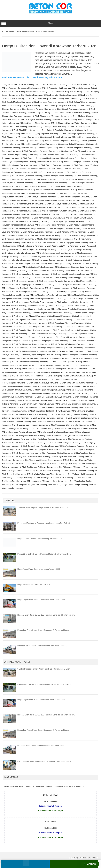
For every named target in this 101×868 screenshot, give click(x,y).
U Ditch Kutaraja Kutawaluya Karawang (65, 263)
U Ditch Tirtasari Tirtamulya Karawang (78, 471)
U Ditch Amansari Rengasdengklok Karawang (21, 88)
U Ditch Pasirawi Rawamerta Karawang (70, 337)
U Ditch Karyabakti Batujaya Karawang (48, 218)
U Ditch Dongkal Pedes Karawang (75, 158)
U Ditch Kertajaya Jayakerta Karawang (37, 232)
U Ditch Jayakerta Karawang (46, 179)
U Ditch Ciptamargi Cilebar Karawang (28, 141)
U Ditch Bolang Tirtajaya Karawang (82, 102)
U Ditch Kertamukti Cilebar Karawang (71, 232)
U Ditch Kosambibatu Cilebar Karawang (62, 246)
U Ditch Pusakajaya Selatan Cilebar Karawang (68, 369)
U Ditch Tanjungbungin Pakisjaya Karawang (39, 446)
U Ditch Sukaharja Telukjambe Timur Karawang (75, 404)
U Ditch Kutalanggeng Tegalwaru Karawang (55, 253)
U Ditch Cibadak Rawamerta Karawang (71, 109)
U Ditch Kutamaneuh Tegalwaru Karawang (38, 256)
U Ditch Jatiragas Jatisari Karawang (59, 176)
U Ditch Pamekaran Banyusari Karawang (29, 323)
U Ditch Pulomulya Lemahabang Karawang (30, 362)
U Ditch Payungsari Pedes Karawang (68, 351)
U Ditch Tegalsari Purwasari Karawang (68, 457)
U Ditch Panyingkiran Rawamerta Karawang (69, 330)
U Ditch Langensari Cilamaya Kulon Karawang (74, 267)
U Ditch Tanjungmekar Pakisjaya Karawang (48, 450)
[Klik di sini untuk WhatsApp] (51, 811)
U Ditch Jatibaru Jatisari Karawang (49, 172)
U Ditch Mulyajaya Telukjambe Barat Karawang (51, 313)
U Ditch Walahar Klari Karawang (79, 474)
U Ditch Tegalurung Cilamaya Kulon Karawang (42, 460)
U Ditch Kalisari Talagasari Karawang (73, 197)
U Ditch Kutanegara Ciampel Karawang (48, 260)
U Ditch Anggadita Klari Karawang (56, 88)
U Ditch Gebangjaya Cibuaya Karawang (81, 162)
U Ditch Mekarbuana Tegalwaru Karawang (48, 295)
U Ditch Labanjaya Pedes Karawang (38, 267)
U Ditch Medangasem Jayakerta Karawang (30, 292)
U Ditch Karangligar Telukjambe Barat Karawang (42, 207)
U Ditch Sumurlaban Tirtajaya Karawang (47, 428)
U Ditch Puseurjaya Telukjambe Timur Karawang (55, 372)
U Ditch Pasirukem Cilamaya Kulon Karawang (31, 351)
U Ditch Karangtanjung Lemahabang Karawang (41, 214)
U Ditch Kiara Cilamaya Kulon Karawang (38, 242)
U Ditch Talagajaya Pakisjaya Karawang (19, 432)
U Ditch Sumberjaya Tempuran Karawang (30, 425)
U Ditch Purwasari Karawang (34, 369)
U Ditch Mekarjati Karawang (79, 295)
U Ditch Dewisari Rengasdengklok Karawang (40, 158)
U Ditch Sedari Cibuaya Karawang (81, 386)
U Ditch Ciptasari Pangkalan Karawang (62, 141)
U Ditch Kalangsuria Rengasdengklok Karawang (56, 190)
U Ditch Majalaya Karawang (24, 281)
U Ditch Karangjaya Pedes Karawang (60, 204)
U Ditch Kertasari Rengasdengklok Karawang (54, 239)
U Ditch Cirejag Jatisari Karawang (70, 144)
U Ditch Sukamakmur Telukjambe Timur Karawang (49, 411)
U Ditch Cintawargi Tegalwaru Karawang (77, 134)
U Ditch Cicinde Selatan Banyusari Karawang (71, 113)
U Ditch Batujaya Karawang (30, 95)
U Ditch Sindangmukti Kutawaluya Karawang (70, 393)
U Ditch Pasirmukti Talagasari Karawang (68, 344)
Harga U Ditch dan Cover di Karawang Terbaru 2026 (49, 46)
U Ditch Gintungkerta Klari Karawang (65, 169)
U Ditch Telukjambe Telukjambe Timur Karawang (77, 467)
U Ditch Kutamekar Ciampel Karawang (73, 256)
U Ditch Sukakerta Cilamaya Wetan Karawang (59, 407)
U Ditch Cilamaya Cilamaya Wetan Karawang (48, 127)
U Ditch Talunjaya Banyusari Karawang (29, 435)
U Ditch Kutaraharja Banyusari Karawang (29, 263)
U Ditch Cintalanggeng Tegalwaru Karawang (40, 134)
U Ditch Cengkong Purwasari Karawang (36, 109)
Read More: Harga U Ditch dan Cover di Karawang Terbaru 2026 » (32, 77)
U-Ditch (14, 84)
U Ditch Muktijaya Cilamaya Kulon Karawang (31, 309)
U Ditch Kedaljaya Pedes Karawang (50, 225)
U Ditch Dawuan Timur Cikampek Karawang (59, 155)
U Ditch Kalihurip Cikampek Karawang (73, 193)
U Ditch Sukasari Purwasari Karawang (48, 421)
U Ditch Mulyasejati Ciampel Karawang (29, 316)
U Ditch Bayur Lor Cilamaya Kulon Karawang (45, 99)
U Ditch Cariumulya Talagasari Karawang (59, 106)
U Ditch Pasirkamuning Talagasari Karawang (31, 344)
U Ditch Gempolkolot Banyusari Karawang (30, 169)
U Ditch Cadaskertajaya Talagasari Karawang (21, 106)
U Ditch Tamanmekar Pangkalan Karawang (65, 435)
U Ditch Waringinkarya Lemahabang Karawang (68, 485)
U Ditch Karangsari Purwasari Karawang (59, 211)
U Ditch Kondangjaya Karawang (30, 246)
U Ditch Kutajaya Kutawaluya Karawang (75, 249)
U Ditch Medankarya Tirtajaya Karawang (67, 292)
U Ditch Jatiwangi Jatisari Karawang (17, 179)
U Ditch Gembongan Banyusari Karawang (20, 165)
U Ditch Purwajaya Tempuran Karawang (54, 365)
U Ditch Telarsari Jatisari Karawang (27, 464)
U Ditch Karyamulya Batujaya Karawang (67, 221)
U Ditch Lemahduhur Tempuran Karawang (46, 270)
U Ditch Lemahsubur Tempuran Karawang (49, 278)
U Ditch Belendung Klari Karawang (80, 99)
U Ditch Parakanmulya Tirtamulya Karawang (48, 334)
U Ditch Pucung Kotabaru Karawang (18, 358)
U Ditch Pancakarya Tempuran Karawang (65, 323)
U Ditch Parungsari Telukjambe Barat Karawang (32, 337)
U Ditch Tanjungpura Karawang (25, 453)
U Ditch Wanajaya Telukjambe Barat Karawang (54, 478)
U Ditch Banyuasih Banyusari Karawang (66, 91)
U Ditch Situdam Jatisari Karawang (32, 400)
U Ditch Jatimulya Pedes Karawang (27, 176)
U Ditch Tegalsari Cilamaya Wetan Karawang (31, 457)
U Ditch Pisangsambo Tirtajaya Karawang (80, 355)
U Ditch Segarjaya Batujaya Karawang (49, 390)
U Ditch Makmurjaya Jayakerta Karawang (55, 281)
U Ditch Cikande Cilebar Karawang (35, 123)
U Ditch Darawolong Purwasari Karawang (40, 151)
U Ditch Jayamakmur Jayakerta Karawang (77, 179)
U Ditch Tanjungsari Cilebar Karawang (56, 453)
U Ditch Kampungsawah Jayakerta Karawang (49, 200)
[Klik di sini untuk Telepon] (50, 806)
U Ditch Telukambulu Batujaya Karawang (60, 464)
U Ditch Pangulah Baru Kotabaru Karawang (44, 327)
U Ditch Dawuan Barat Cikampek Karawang (77, 151)
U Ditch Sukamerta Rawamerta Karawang (30, 414)
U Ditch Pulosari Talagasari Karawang (66, 362)
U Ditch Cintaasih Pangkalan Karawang (56, 130)
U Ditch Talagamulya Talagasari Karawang (55, 432)
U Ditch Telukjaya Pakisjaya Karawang (18, 471)
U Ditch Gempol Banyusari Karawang (55, 165)
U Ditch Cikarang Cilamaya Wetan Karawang (70, 123)
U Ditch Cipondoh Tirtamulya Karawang (54, 137)
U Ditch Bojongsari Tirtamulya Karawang (49, 102)
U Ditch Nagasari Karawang (58, 316)
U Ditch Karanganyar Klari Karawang (28, 204)
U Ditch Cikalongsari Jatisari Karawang (35, 120)
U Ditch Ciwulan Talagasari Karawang (75, 148)
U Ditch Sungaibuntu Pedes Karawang (81, 428)
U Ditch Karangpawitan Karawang (26, 211)
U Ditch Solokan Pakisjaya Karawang (64, 400)
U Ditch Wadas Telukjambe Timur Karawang (46, 474)
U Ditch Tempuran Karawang (48, 471)
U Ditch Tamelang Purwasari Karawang (29, 442)
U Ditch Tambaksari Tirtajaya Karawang (47, 439)
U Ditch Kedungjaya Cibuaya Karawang (29, 228)
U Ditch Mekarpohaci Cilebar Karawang (72, 302)
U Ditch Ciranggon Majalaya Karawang (38, 144)
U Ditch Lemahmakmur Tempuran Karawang (31, 274)
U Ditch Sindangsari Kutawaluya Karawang (53, 397)
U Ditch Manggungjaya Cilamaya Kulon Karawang (33, 285)
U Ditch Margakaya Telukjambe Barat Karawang (76, 285)
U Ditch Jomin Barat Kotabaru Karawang (29, 186)
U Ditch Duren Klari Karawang (50, 162)
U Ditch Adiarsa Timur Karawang (82, 84)
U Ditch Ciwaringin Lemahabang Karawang (40, 148)
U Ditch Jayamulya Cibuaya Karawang (51, 183)
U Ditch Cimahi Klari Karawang (25, 130)
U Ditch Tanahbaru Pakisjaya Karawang (63, 442)
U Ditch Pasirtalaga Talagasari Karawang (47, 348)
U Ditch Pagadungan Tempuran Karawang (30, 320)
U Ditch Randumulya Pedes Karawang (28, 376)
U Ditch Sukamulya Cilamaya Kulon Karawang (68, 414)
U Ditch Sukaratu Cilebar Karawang (81, 418)
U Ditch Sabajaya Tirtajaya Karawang (42, 383)
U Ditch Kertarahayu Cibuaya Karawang (79, 235)
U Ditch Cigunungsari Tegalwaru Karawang (51, 116)
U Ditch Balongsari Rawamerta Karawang (30, 91)
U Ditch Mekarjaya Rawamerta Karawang (48, 299)
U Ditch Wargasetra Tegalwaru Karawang (30, 485)
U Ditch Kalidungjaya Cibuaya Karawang (38, 193)
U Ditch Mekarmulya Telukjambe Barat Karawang (33, 302)
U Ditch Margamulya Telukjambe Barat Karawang (23, 288)
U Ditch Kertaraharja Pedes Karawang (44, 235)
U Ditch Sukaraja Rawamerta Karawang (48, 418)
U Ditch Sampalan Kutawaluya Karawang (77, 383)
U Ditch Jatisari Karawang (86, 176)
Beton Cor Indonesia (89, 858)
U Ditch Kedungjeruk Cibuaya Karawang (64, 228)
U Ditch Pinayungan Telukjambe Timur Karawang (40, 355)
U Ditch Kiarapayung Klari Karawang (72, 242)
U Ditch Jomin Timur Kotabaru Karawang (65, 186)
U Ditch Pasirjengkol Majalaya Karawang (51, 341)
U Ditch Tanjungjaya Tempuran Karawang (77, 446)
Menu (50, 23)
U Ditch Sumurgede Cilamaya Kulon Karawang (68, 425)
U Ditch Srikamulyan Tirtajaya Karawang (37, 404)
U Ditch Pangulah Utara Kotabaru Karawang (31, 330)
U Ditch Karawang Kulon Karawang (78, 214)
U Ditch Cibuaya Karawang (39, 113)
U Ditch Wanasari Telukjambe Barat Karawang (47, 481)
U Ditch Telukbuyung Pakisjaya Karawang (38, 467)
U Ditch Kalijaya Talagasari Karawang (41, 197)
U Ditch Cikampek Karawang (65, 120)
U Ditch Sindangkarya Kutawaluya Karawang (31, 393)
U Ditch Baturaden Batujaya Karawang (60, 95)
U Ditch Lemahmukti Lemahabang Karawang (70, 274)
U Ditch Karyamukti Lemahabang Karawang (31, 221)
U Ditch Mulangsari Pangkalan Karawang (69, 309)
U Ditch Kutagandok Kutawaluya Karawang (38, 249)
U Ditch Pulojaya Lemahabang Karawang (52, 358)
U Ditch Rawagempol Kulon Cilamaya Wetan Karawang (69, 376)
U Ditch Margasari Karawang (57, 288)
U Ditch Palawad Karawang (61, 320)
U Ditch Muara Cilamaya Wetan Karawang (45, 306)
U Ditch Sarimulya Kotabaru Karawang (49, 386)
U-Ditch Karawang (26, 84)
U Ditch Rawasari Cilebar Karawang (64, 379)
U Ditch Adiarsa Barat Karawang (54, 84)
